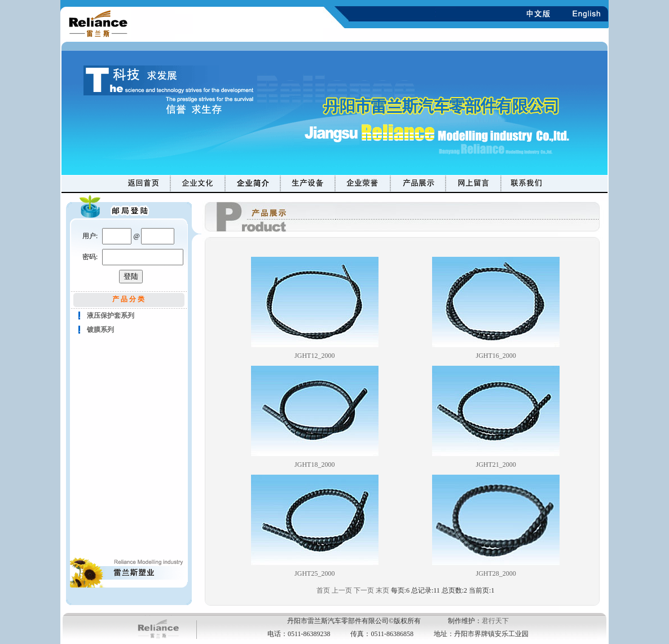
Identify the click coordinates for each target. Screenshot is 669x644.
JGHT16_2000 (496, 356)
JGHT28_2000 (496, 573)
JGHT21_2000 (496, 465)
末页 (382, 590)
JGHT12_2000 (314, 356)
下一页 (364, 590)
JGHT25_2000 (314, 573)
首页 (323, 590)
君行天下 (495, 621)
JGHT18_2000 (314, 465)
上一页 (342, 590)
